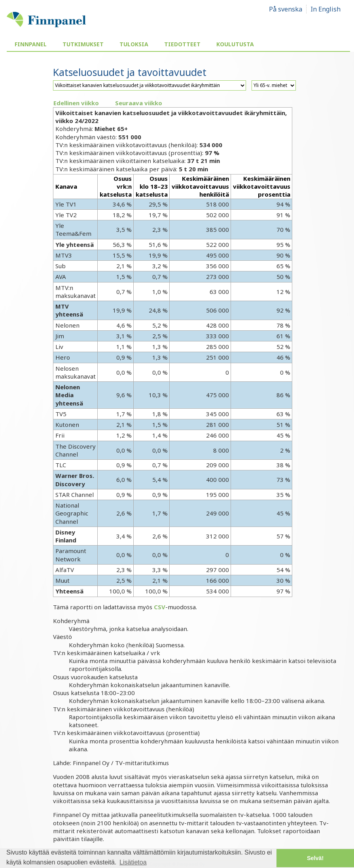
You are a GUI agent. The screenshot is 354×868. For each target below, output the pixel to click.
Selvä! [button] (315, 858)
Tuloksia (134, 44)
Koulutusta (235, 44)
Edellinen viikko (76, 103)
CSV (160, 607)
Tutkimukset (83, 44)
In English (326, 9)
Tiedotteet (182, 44)
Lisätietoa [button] (133, 862)
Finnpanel (31, 44)
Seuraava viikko (139, 103)
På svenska (286, 9)
